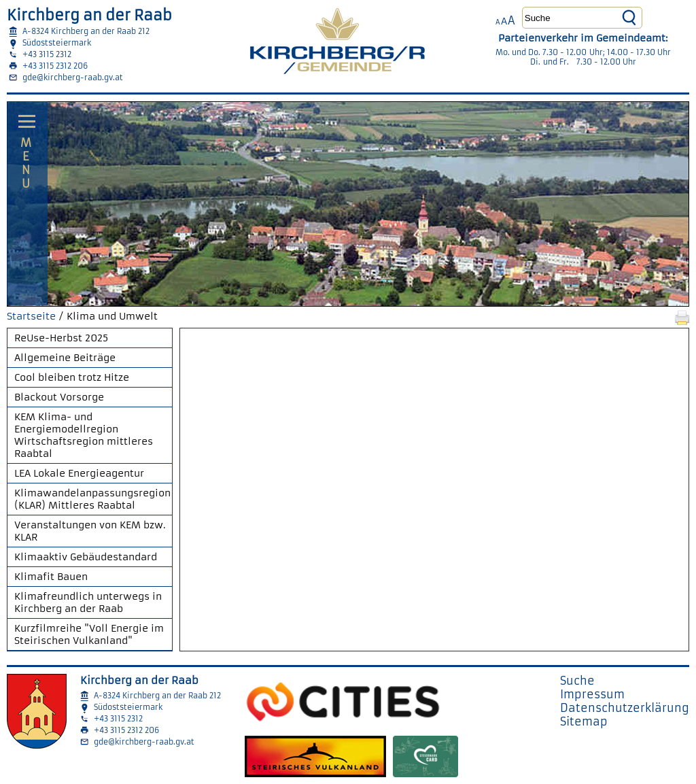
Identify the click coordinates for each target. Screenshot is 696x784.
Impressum (592, 694)
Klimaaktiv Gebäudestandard (86, 557)
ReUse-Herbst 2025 (61, 338)
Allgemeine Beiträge (65, 358)
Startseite (31, 316)
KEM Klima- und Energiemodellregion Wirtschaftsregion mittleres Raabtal (84, 435)
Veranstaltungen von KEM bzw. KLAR (90, 531)
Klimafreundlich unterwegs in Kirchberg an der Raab (88, 602)
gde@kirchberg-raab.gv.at (73, 78)
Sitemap (584, 721)
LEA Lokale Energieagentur (79, 473)
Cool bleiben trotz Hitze (72, 377)
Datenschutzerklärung (625, 708)
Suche (577, 681)
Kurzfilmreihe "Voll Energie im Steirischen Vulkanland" (89, 634)
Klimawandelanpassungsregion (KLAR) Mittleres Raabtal (92, 499)
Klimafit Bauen (51, 577)
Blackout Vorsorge (59, 397)
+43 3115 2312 (47, 54)
